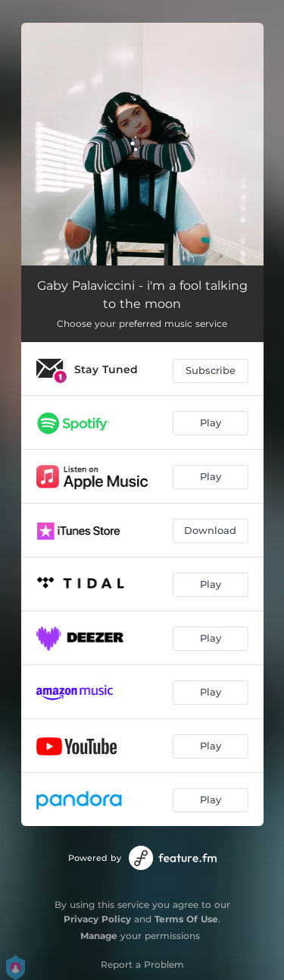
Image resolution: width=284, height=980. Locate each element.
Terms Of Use (186, 919)
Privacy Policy (97, 919)
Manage (99, 936)
